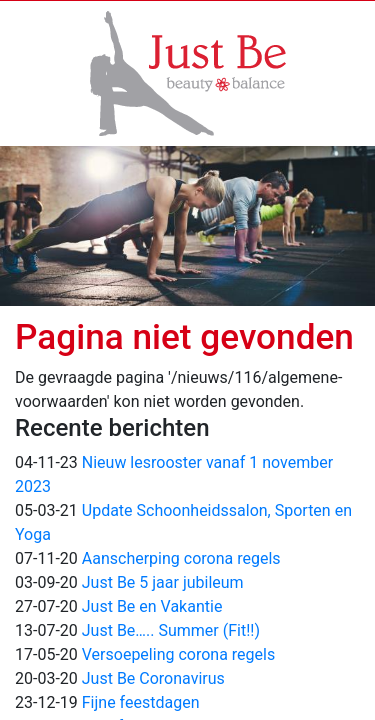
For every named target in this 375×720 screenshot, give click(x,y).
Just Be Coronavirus (153, 678)
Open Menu (34, 19)
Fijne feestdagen (141, 702)
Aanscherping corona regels (181, 558)
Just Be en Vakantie (152, 606)
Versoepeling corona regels (178, 654)
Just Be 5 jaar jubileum (163, 582)
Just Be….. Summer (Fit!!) (171, 630)
